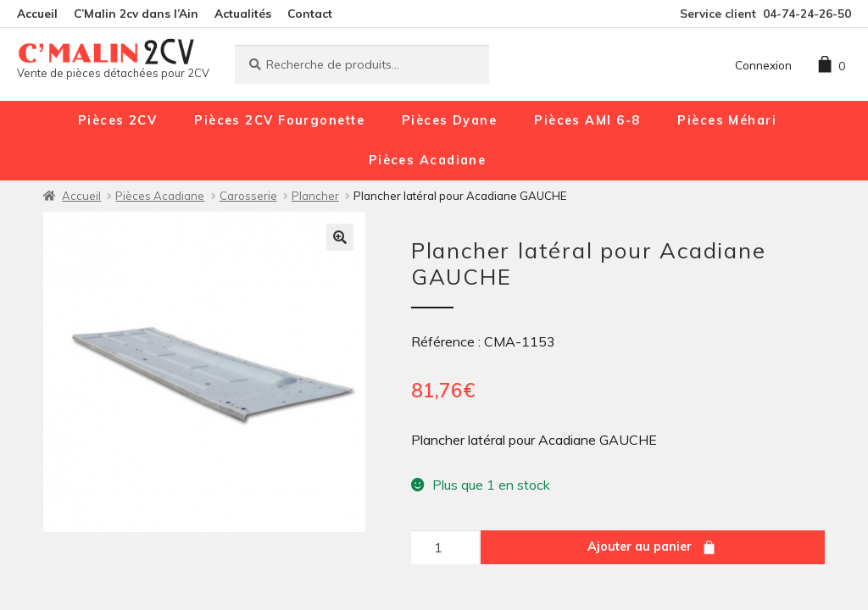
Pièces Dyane (449, 120)
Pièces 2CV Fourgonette (279, 120)
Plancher (315, 196)
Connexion (763, 65)
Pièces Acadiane (428, 160)
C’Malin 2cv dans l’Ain (136, 13)
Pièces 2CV (117, 120)
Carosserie (248, 196)
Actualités (243, 13)
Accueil (37, 13)
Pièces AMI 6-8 (587, 120)
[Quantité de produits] (445, 547)
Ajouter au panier (640, 546)
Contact (310, 13)
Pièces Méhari (727, 120)
